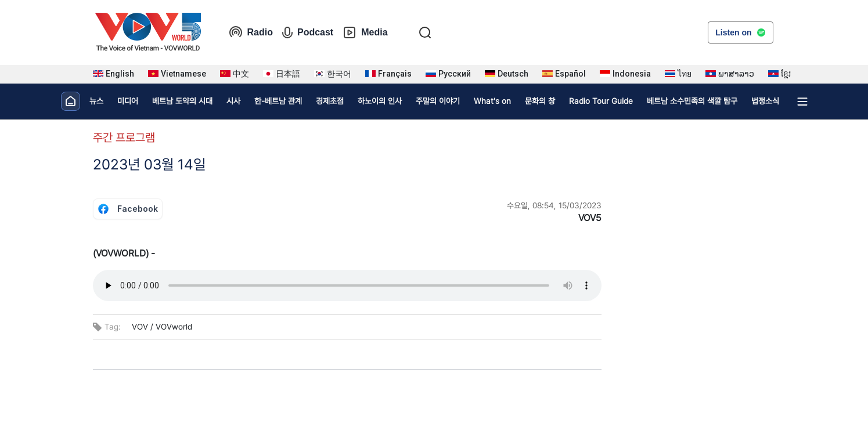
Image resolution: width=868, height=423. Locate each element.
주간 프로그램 (124, 138)
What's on (492, 101)
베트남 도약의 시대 (182, 101)
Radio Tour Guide (601, 101)
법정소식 (765, 101)
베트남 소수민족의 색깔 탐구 (692, 101)
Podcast (308, 32)
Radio (251, 32)
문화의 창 (540, 101)
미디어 (128, 101)
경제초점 (330, 101)
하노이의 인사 (380, 101)
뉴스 (96, 101)
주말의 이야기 (438, 101)
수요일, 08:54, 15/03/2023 (554, 205)
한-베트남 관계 (278, 101)
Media (365, 32)
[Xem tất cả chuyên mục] (802, 102)
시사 (233, 101)
